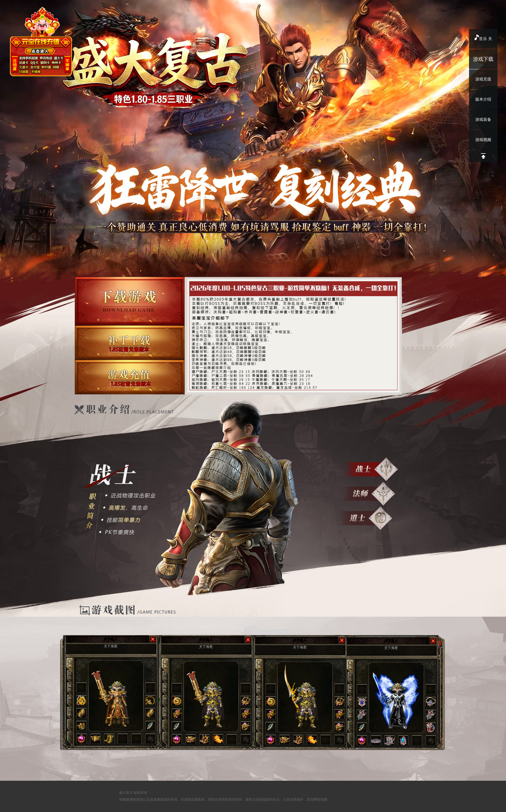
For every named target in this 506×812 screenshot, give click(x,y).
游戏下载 (483, 59)
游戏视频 (483, 140)
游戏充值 (483, 79)
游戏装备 (483, 120)
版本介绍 (483, 99)
